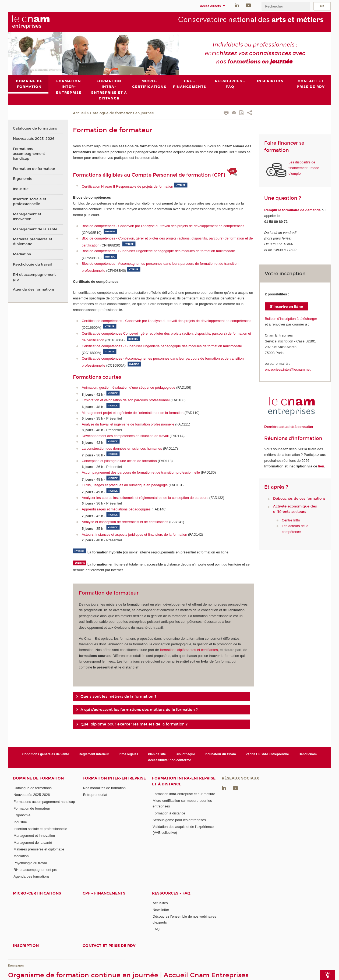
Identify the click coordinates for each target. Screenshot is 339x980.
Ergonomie (23, 179)
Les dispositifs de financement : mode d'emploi (304, 168)
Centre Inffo (291, 520)
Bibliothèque (185, 754)
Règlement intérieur (94, 754)
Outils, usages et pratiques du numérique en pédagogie (125, 485)
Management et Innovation (27, 217)
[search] (286, 6)
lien (321, 466)
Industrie (21, 189)
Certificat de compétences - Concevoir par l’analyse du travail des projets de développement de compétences (167, 321)
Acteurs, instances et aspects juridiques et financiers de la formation (135, 534)
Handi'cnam (308, 754)
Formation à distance (169, 813)
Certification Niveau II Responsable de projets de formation (128, 187)
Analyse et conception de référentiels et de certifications (125, 522)
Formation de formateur (34, 169)
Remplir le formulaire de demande (292, 210)
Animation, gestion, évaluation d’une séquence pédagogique (129, 387)
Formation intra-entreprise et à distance (184, 781)
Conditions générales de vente (46, 754)
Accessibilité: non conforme (170, 760)
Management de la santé (35, 229)
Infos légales (128, 754)
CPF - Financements (104, 893)
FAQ (156, 929)
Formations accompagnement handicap (29, 154)
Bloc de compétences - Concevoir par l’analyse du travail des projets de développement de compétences (163, 226)
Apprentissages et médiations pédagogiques (116, 509)
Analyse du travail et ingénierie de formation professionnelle (128, 424)
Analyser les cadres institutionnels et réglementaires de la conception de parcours (145, 498)
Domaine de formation (38, 778)
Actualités (160, 903)
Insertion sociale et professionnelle (30, 202)
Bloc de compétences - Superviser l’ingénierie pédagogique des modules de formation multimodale (158, 251)
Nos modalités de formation (104, 788)
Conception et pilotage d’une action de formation (119, 461)
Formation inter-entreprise (114, 778)
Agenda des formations (34, 290)
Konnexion (16, 966)
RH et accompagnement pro (34, 277)
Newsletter (161, 910)
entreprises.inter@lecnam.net (288, 369)
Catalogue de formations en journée (122, 113)
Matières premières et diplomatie (33, 242)
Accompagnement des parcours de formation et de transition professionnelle (141, 472)
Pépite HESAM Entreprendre (267, 754)
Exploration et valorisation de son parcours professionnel (126, 400)
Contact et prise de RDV (109, 946)
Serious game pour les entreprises (179, 820)
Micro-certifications (37, 893)
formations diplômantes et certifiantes (189, 650)
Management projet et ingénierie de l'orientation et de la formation (133, 413)
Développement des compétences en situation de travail (125, 436)
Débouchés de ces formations (299, 499)
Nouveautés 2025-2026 (34, 139)
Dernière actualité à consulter (289, 427)
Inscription (26, 946)
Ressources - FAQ (171, 893)
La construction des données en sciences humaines (122, 448)
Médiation (22, 254)
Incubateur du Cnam (220, 754)
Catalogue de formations (35, 129)
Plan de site (157, 754)
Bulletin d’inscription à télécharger (291, 319)
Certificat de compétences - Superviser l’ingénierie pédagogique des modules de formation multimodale (162, 346)
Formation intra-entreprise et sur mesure (184, 794)
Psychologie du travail (32, 264)
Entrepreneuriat (95, 795)
